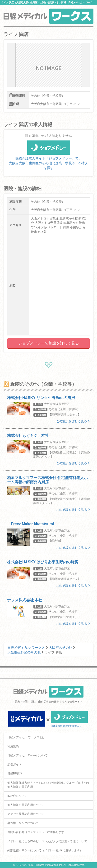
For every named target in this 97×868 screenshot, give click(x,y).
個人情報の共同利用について (26, 805)
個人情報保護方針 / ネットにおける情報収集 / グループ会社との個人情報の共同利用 (48, 785)
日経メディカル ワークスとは (26, 737)
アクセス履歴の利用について (26, 814)
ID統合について (17, 796)
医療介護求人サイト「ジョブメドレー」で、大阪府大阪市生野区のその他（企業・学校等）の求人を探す (49, 158)
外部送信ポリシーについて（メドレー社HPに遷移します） (45, 850)
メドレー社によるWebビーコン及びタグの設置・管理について (47, 841)
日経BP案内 (15, 773)
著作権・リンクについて (23, 823)
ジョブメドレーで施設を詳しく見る (49, 343)
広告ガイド (14, 764)
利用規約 (13, 746)
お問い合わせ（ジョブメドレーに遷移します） (37, 832)
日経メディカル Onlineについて (28, 755)
